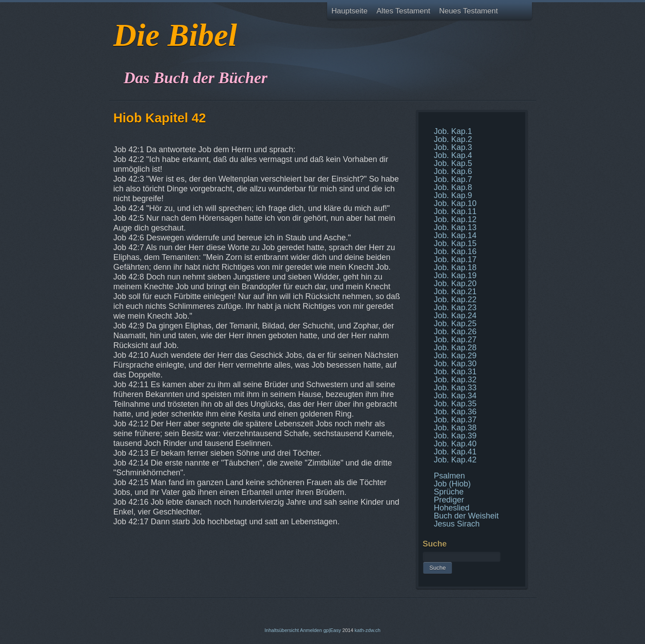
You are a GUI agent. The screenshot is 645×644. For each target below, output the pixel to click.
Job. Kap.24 (455, 316)
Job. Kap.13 (455, 227)
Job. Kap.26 (455, 332)
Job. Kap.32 (455, 380)
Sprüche (449, 492)
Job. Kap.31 (455, 372)
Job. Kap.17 (455, 259)
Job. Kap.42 (455, 460)
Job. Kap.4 (453, 155)
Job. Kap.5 (453, 163)
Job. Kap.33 (455, 388)
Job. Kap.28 (455, 348)
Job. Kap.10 (455, 203)
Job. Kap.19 (455, 275)
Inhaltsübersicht (282, 630)
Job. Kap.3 (453, 147)
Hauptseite (350, 11)
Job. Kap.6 (453, 171)
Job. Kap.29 (455, 356)
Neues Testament (468, 11)
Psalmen (450, 476)
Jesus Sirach (457, 524)
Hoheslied (452, 508)
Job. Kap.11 (455, 211)
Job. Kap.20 (455, 284)
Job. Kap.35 (455, 404)
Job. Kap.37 (455, 420)
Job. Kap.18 (455, 267)
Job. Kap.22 (455, 300)
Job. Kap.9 (453, 195)
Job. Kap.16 (455, 251)
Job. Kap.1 (453, 131)
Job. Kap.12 (455, 219)
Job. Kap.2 (453, 139)
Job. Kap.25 (455, 324)
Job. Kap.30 (455, 364)
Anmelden (311, 630)
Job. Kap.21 (455, 292)
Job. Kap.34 (455, 396)
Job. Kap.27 (455, 340)
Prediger (449, 500)
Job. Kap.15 (455, 243)
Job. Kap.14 (455, 235)
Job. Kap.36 (455, 412)
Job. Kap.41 (455, 452)
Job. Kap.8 (453, 187)
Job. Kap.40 (455, 444)
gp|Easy (332, 630)
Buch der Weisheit (467, 516)
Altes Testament (404, 11)
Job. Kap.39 (455, 436)
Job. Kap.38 (455, 428)
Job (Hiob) (452, 484)
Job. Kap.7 (453, 179)
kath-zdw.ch (368, 630)
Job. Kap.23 (455, 308)
